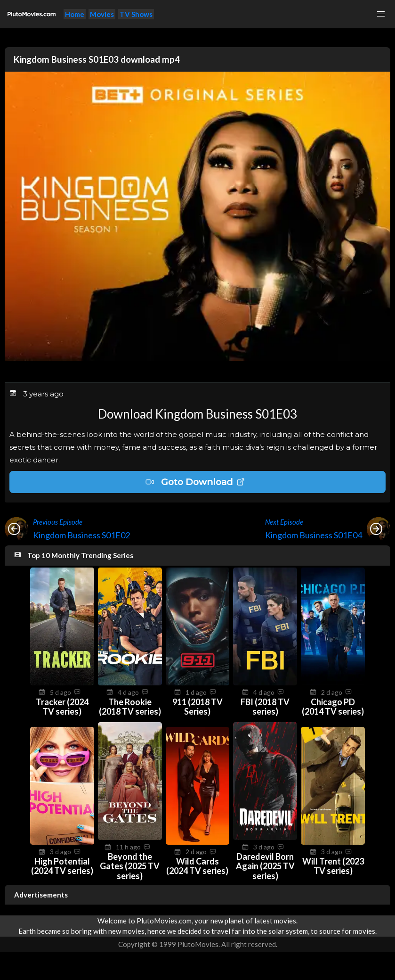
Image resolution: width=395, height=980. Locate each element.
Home (75, 14)
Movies (102, 14)
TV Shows (136, 14)
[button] (381, 14)
